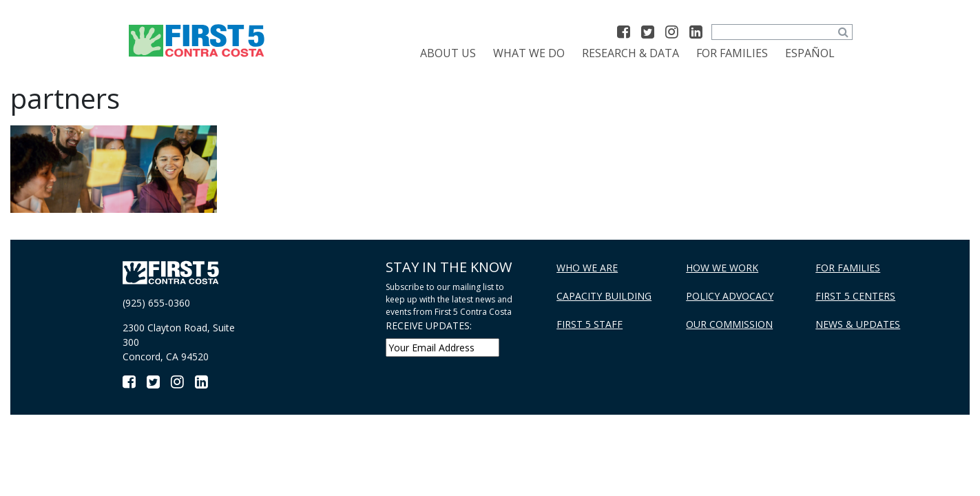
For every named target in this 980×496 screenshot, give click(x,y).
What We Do (529, 53)
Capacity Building (604, 296)
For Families (732, 53)
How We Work (722, 268)
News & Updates (858, 324)
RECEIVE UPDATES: (429, 325)
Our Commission (729, 324)
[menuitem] (810, 53)
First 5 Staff (590, 324)
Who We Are (587, 268)
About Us (448, 53)
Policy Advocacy (730, 296)
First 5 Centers (855, 296)
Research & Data (630, 53)
